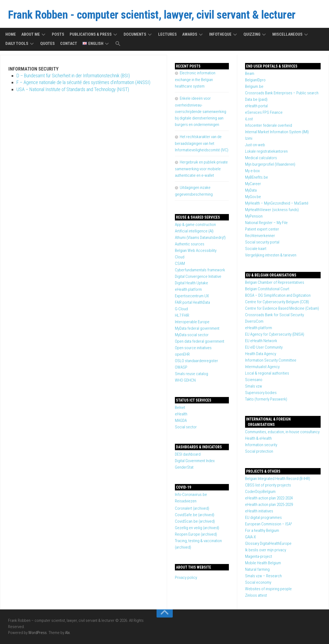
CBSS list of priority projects (268, 485)
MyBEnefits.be (257, 177)
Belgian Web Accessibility (196, 251)
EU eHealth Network (261, 341)
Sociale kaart (256, 249)
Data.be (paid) (256, 99)
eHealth (181, 414)
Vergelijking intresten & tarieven (271, 255)
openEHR (182, 354)
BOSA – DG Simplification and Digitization (278, 295)
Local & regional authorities (267, 373)
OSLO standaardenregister (196, 361)
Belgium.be (254, 86)
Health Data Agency (261, 354)
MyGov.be (253, 197)
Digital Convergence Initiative (198, 276)
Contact (69, 44)
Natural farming (257, 569)
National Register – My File (266, 223)
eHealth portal (256, 106)
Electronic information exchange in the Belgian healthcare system (195, 80)
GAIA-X (250, 537)
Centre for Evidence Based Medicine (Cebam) (282, 308)
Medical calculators (261, 158)
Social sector (186, 427)
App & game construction (195, 225)
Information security (261, 445)
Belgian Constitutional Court (267, 289)
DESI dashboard (188, 454)
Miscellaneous (287, 34)
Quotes (48, 44)
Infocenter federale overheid (269, 125)
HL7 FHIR (182, 315)
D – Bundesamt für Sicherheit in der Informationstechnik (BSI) (73, 76)
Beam (250, 74)
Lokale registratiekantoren (266, 151)
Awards (190, 34)
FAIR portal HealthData (192, 302)
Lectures (167, 34)
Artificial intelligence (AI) (194, 231)
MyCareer (253, 184)
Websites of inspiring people (268, 589)
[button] (118, 44)
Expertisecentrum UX (192, 296)
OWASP (181, 367)
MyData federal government (197, 328)
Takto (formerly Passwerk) (266, 399)
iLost (249, 119)
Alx (67, 633)
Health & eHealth (258, 438)
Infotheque (220, 34)
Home (11, 34)
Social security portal (262, 242)
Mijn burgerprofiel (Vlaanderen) (270, 164)
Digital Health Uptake (191, 283)
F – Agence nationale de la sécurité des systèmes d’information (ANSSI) (83, 82)
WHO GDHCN (185, 380)
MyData (251, 190)
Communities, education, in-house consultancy (282, 432)
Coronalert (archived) (192, 508)
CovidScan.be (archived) (195, 521)
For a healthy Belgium (262, 530)
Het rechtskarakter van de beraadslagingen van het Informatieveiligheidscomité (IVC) (202, 143)
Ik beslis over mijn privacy (266, 550)
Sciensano (254, 380)
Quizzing (252, 34)
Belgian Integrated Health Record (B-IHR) (278, 479)
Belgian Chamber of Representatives (275, 282)
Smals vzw (254, 386)
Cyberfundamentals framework (200, 270)
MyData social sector (192, 335)
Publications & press (91, 34)
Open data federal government (200, 341)
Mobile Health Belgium (263, 563)
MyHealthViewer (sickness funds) (272, 210)
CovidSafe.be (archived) (195, 515)
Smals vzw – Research (263, 576)
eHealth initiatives (259, 511)
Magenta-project (259, 556)
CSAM (180, 263)
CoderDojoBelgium (260, 492)
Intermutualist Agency (262, 367)
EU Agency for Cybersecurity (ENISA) (275, 334)
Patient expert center (262, 229)
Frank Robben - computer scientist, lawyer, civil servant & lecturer (152, 15)
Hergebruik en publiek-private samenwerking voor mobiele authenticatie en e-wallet (201, 169)
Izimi (249, 138)
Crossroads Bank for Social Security (274, 315)
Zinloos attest (256, 595)
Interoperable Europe (192, 322)
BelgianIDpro (255, 80)
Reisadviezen (186, 501)
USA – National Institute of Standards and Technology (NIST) (73, 89)
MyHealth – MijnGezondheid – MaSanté (277, 203)
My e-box (252, 171)
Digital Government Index (195, 461)
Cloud (180, 257)
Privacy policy (186, 578)
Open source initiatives (193, 348)
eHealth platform (259, 328)
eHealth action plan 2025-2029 (269, 505)
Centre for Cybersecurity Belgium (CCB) (277, 302)
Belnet (180, 408)
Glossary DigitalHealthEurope (268, 543)
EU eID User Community (264, 347)
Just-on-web (255, 145)
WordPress (38, 633)
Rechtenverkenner (260, 236)
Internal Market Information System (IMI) (277, 132)
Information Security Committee (271, 360)
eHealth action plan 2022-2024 (269, 498)
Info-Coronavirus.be (191, 495)
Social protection (259, 451)
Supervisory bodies (261, 393)
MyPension (254, 216)
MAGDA (181, 421)
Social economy (258, 582)
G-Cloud (181, 309)
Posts (58, 34)
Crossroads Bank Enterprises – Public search (282, 93)
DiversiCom (254, 321)
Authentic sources (190, 244)
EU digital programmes (263, 518)
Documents (135, 34)
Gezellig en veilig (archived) (197, 528)
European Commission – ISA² (269, 524)
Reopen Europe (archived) (196, 534)
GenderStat (184, 467)
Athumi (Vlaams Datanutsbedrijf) (200, 238)
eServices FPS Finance (264, 112)
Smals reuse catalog (191, 374)
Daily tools (17, 44)
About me (31, 34)
